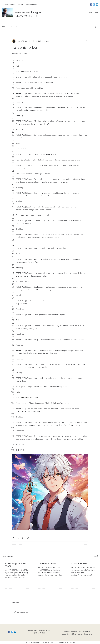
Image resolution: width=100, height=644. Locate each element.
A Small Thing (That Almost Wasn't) (15, 565)
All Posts (5, 27)
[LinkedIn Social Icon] (97, 5)
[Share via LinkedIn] (23, 538)
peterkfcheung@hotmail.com (13, 4)
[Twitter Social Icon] (94, 5)
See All (96, 556)
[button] (95, 27)
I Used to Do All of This (47, 564)
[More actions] (87, 41)
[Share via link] (28, 538)
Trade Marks (15, 27)
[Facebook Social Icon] (91, 5)
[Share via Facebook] (13, 538)
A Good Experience (79, 564)
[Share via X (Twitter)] (18, 538)
